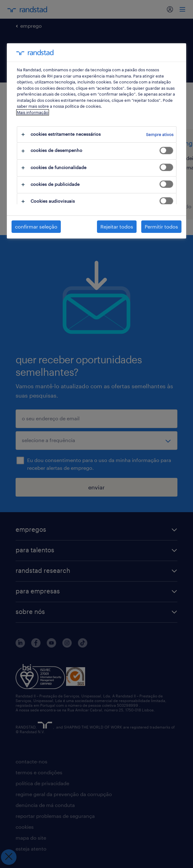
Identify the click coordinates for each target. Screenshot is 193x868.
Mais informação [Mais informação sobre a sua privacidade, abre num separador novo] (33, 112)
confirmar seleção (36, 226)
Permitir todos (161, 226)
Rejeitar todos (117, 226)
